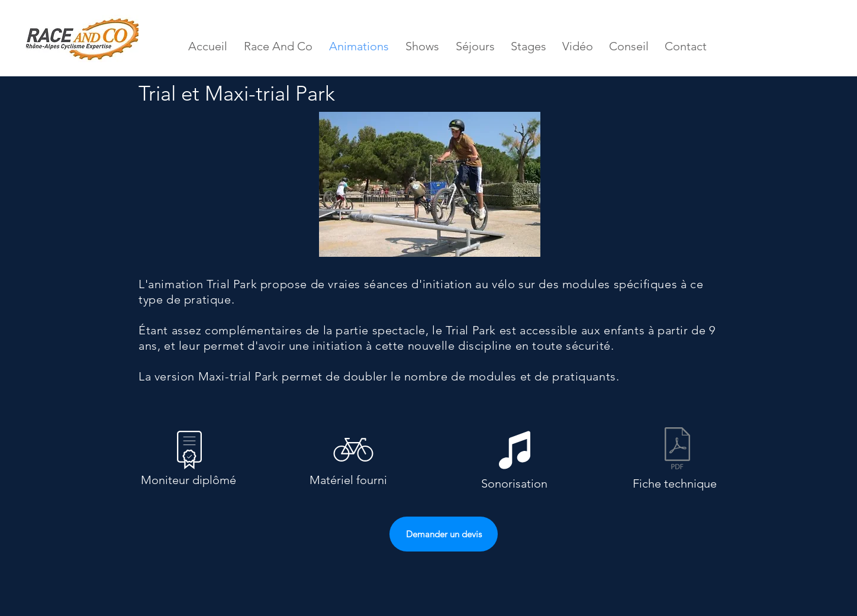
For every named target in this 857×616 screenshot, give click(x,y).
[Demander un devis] (444, 534)
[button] (430, 184)
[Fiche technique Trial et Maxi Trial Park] (677, 450)
